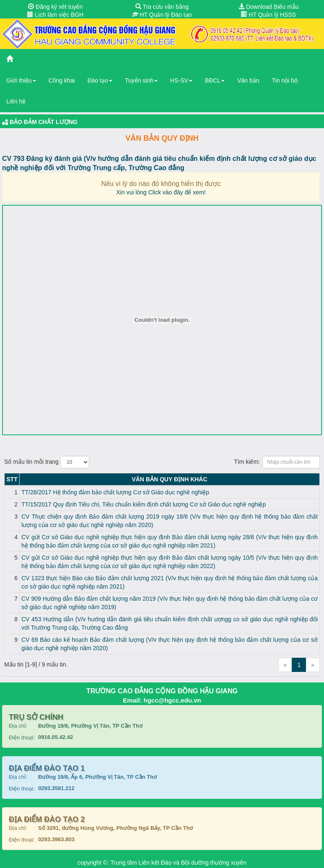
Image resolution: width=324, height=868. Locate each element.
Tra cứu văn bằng (162, 7)
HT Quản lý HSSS (268, 15)
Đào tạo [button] (100, 80)
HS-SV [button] (181, 80)
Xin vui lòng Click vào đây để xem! (161, 192)
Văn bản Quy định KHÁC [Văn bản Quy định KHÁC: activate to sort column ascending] (169, 479)
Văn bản (248, 80)
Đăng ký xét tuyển (55, 7)
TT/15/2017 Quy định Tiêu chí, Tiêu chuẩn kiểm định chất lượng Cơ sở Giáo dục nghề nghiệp (144, 504)
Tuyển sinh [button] (141, 80)
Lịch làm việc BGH (55, 15)
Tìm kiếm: (277, 462)
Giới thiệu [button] (21, 80)
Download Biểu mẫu (269, 7)
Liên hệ (16, 101)
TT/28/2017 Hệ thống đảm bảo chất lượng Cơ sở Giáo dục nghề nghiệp (115, 492)
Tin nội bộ (285, 80)
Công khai (62, 80)
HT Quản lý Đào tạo (162, 15)
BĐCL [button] (215, 80)
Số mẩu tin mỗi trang (47, 462)
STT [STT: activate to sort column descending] (12, 479)
